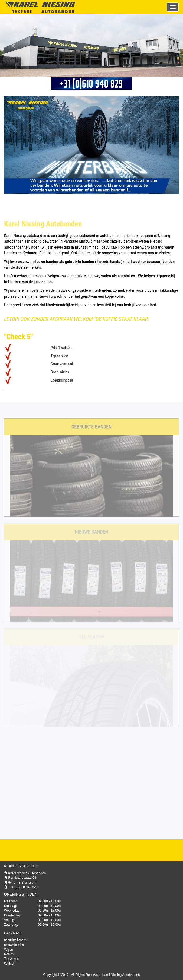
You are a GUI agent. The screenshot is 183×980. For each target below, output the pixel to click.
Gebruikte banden (15, 940)
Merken (9, 954)
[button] (14, 45)
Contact (9, 963)
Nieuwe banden (14, 945)
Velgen (8, 950)
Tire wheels (11, 959)
